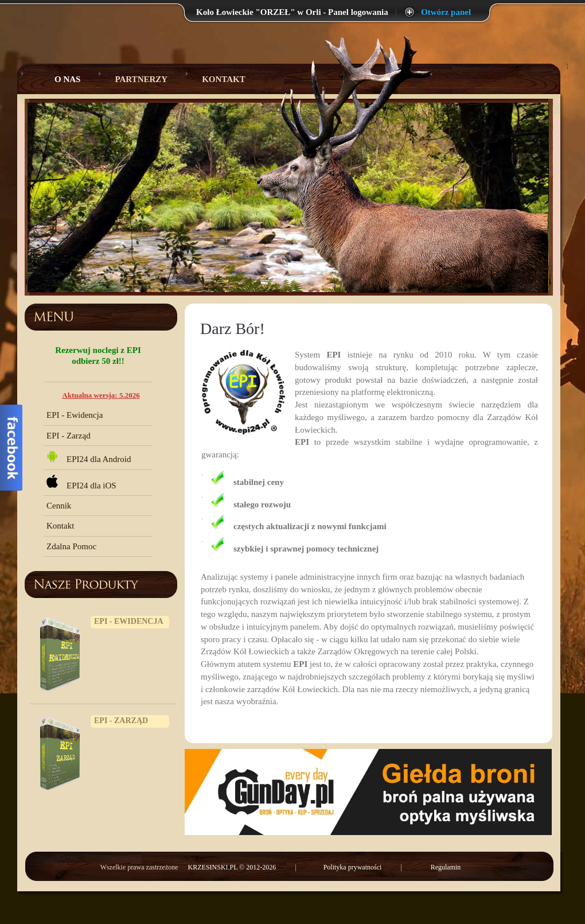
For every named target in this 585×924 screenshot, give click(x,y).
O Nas (59, 79)
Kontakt (224, 79)
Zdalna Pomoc (71, 546)
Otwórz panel (446, 12)
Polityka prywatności (353, 867)
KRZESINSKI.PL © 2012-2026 (233, 867)
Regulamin (446, 867)
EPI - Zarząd (69, 436)
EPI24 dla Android (89, 457)
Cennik (59, 506)
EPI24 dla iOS (81, 482)
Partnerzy (141, 79)
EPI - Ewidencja (75, 415)
